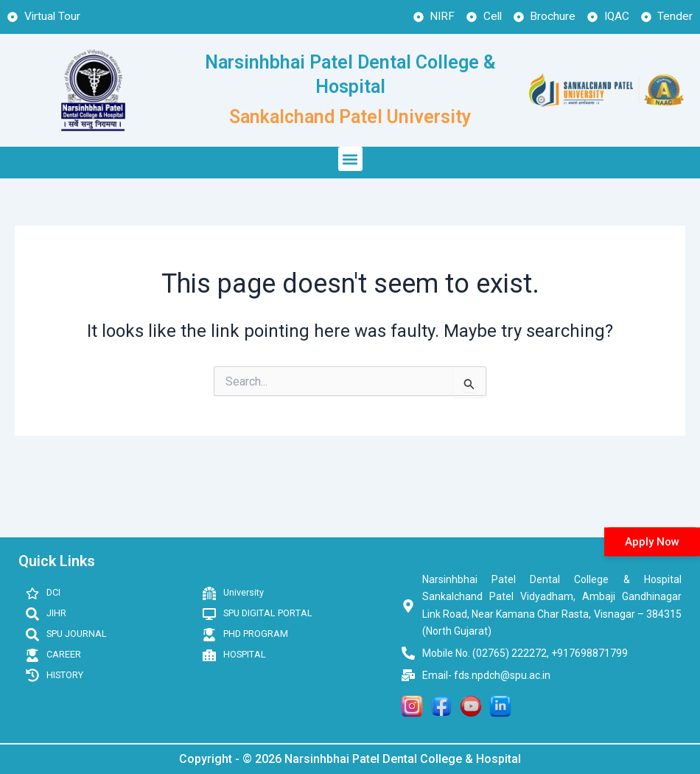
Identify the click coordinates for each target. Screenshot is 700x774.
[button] (350, 160)
